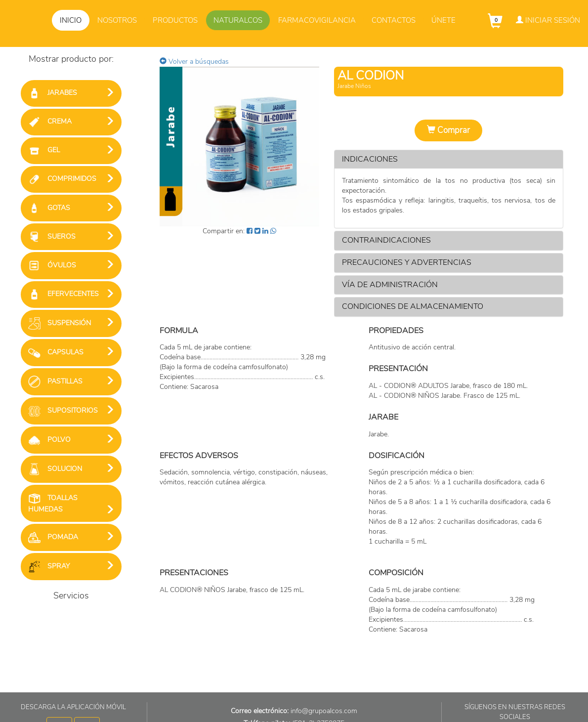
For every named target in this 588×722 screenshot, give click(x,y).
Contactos (394, 20)
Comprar (448, 130)
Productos (175, 20)
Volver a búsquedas (194, 62)
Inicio (71, 20)
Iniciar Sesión (548, 20)
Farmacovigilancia (317, 20)
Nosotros (117, 20)
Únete (443, 20)
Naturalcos (238, 20)
